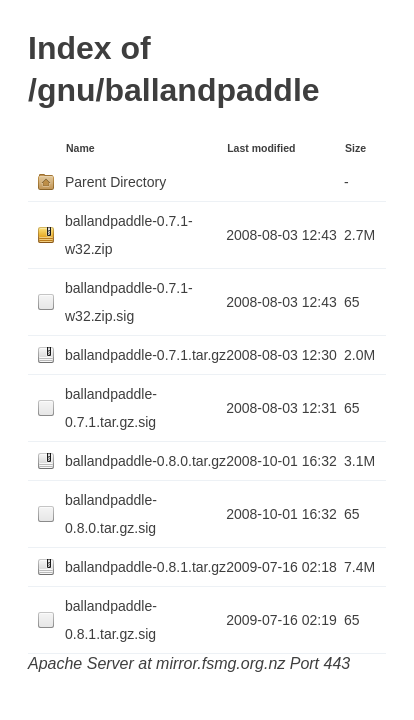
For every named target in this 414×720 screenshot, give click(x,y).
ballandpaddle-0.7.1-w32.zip (129, 235)
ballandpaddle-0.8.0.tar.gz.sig (111, 514)
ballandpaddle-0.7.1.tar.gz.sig (111, 408)
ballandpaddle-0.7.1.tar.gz (145, 355)
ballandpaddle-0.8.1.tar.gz (145, 567)
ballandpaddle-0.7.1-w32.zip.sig (129, 302)
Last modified (261, 148)
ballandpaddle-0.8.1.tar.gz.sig (111, 620)
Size (355, 148)
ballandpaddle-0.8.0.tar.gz (145, 461)
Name (80, 148)
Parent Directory (115, 182)
